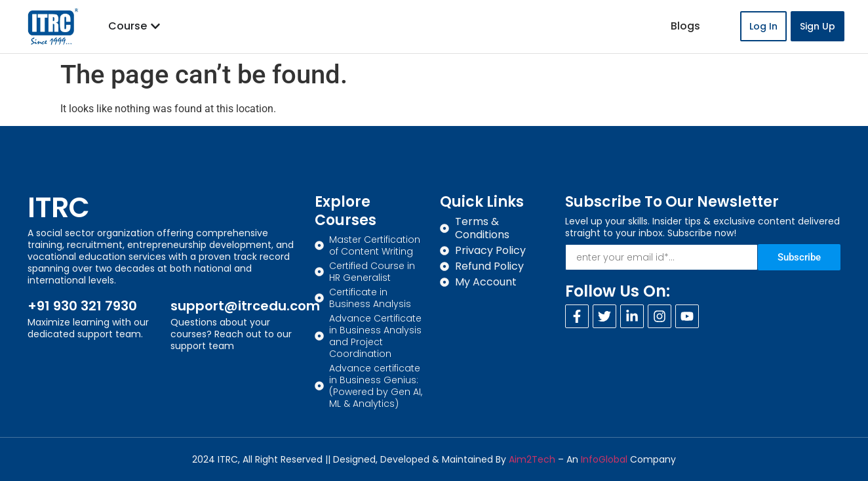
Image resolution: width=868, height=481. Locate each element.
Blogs (685, 26)
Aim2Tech (532, 459)
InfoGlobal (604, 459)
